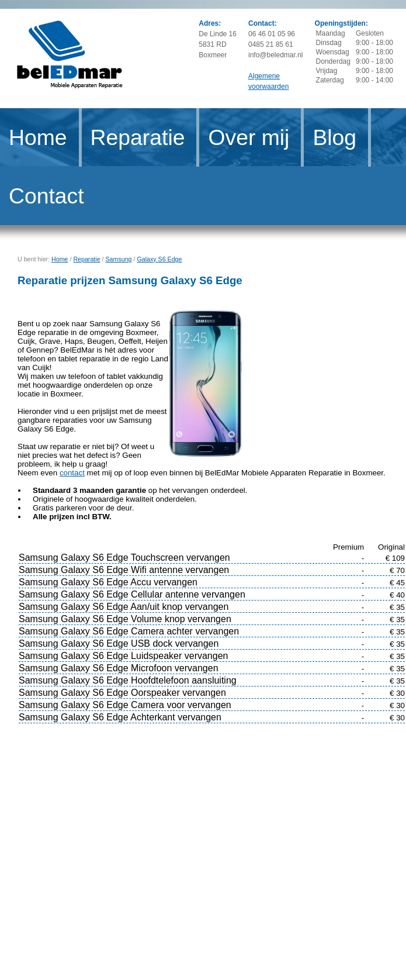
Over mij (249, 137)
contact (72, 473)
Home (38, 137)
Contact (46, 196)
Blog (334, 137)
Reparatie (138, 137)
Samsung (119, 259)
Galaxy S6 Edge (159, 259)
